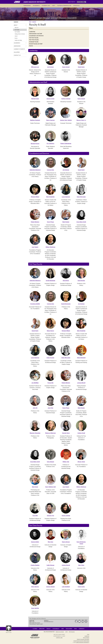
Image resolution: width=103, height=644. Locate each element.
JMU (30, 22)
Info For (72, 2)
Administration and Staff (36, 34)
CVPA (66, 632)
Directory (42, 629)
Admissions (27, 6)
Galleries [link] (17, 52)
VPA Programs (72, 632)
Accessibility (56, 629)
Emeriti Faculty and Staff (36, 44)
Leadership (32, 32)
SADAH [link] (16, 22)
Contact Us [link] (17, 55)
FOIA (88, 635)
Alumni (31, 46)
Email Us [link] (46, 620)
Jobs (63, 629)
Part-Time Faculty (34, 40)
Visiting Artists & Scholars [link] (20, 34)
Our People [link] (17, 30)
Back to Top (9, 629)
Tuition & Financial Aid (64, 6)
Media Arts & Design (60, 632)
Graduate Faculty (34, 42)
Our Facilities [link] (17, 32)
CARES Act (87, 636)
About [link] (16, 25)
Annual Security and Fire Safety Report (81, 641)
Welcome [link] (17, 28)
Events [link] (16, 38)
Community (82, 629)
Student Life (46, 6)
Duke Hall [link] (32, 620)
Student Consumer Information (83, 639)
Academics (36, 6)
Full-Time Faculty (34, 38)
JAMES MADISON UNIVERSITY (83, 642)
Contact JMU (59, 638)
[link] (76, 622)
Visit (54, 6)
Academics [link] (17, 43)
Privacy (49, 629)
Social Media (69, 629)
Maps (75, 629)
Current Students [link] (19, 49)
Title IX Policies (86, 638)
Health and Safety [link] (18, 40)
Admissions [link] (17, 46)
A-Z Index (35, 629)
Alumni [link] (16, 36)
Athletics (76, 6)
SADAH (34, 22)
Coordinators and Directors (36, 36)
